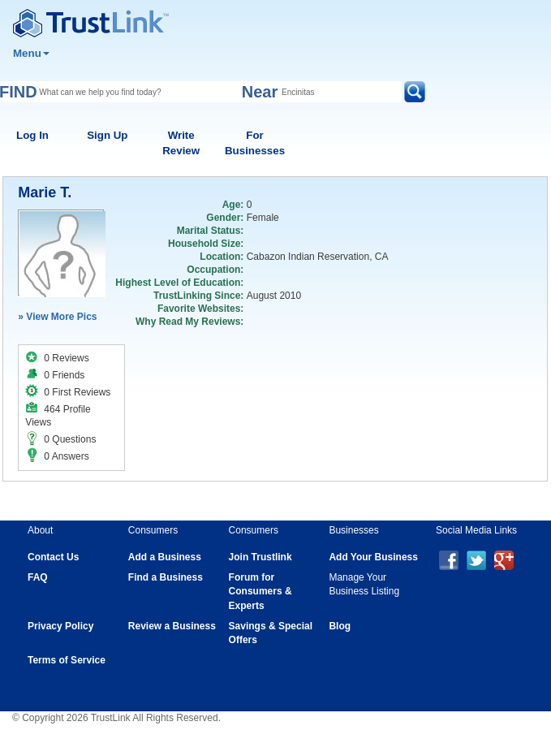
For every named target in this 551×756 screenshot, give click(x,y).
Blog (340, 626)
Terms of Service (67, 660)
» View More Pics (57, 317)
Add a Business (165, 557)
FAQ (38, 577)
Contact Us (53, 557)
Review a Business (172, 626)
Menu (31, 53)
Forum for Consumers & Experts (260, 591)
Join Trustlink (260, 557)
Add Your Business (373, 557)
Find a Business (166, 577)
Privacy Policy (60, 626)
